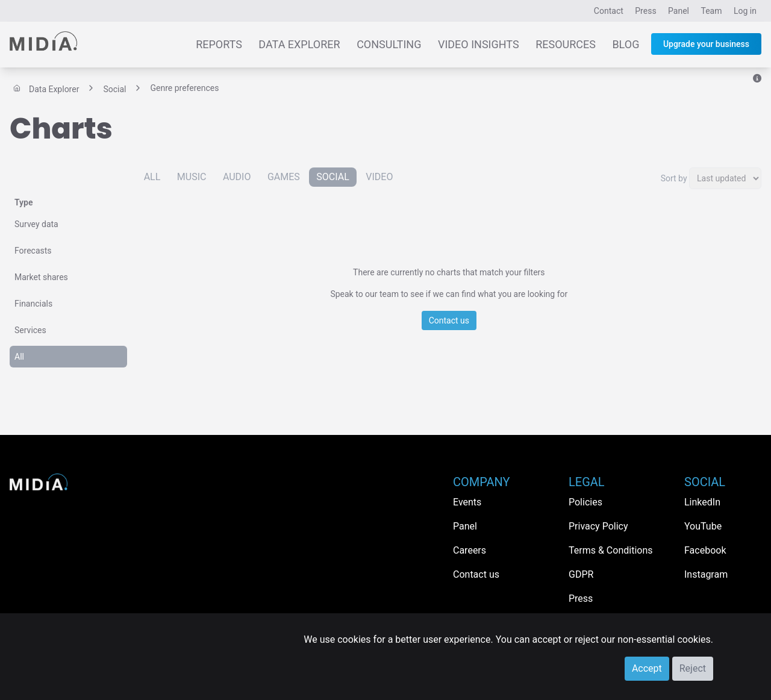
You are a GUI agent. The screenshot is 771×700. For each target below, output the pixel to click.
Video (379, 177)
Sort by (674, 178)
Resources (566, 44)
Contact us (449, 320)
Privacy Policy (598, 526)
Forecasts (33, 251)
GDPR (581, 574)
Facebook (705, 550)
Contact (609, 11)
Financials (33, 304)
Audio (237, 177)
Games (284, 177)
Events (467, 502)
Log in (745, 11)
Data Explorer (299, 44)
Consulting (389, 44)
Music (192, 177)
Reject (693, 668)
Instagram (706, 574)
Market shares (41, 277)
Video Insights (479, 44)
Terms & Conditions (611, 550)
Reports (219, 44)
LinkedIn (702, 502)
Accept (647, 668)
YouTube (703, 526)
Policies (585, 502)
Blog (626, 44)
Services (30, 330)
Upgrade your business (706, 44)
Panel (679, 11)
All (19, 357)
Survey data (36, 224)
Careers (470, 550)
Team (712, 11)
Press (645, 11)
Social (332, 177)
